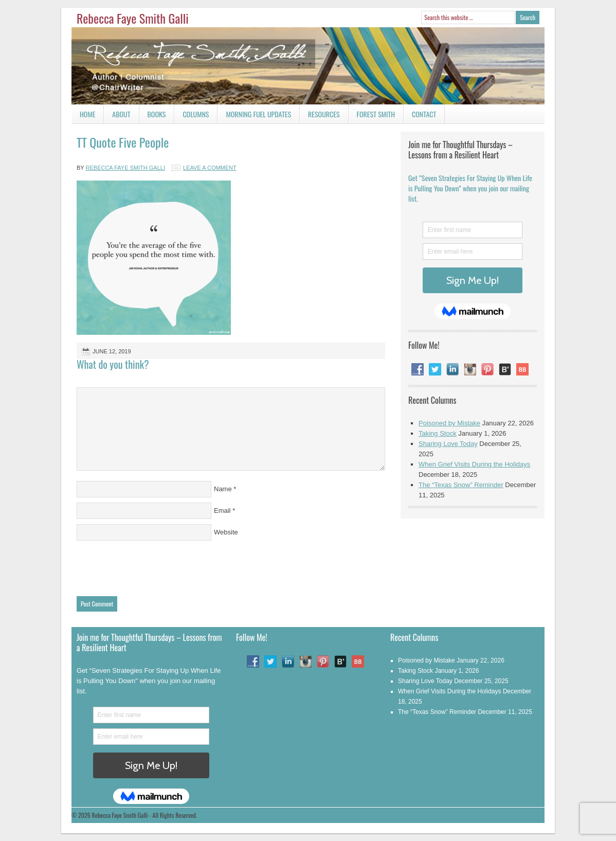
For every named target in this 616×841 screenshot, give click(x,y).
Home (87, 114)
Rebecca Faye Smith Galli (133, 18)
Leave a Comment (210, 168)
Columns (192, 116)
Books (153, 116)
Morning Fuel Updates (254, 116)
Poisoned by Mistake (449, 423)
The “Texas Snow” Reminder (461, 485)
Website (226, 532)
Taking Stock (438, 433)
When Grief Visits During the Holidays (474, 464)
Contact (420, 116)
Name (223, 489)
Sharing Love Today (448, 444)
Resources (324, 114)
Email (222, 511)
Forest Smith (376, 114)
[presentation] (155, 566)
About (121, 114)
